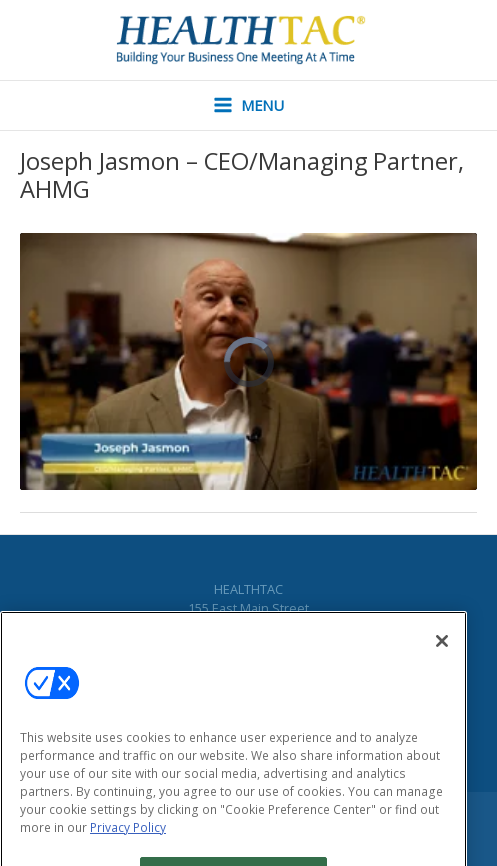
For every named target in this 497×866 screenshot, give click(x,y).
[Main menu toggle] (249, 105)
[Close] (442, 654)
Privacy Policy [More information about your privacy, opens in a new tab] (128, 840)
